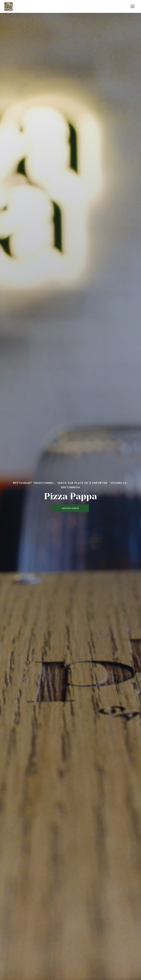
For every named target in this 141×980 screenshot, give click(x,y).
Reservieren (70, 508)
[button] (133, 6)
